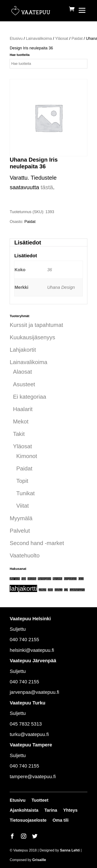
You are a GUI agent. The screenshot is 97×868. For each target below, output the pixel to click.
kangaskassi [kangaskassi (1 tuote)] (70, 579)
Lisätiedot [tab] (28, 243)
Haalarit (23, 409)
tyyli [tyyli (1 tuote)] (66, 590)
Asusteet (24, 384)
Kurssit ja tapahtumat (36, 325)
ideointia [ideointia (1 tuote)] (32, 579)
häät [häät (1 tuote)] (24, 579)
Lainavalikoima (39, 38)
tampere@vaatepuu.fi (33, 777)
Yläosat (62, 38)
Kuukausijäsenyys (32, 337)
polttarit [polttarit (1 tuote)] (42, 590)
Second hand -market (37, 543)
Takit (19, 434)
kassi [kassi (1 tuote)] (81, 579)
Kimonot (27, 456)
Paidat (77, 38)
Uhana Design (61, 287)
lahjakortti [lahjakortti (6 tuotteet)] (23, 588)
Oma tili (61, 820)
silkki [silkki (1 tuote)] (50, 590)
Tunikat (25, 493)
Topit (22, 481)
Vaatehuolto (25, 555)
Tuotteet (40, 800)
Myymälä (21, 518)
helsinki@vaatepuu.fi (32, 650)
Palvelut (20, 531)
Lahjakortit (23, 350)
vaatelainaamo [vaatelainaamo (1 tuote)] (77, 590)
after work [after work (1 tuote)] (15, 579)
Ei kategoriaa (29, 397)
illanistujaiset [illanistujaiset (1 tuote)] (44, 579)
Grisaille (39, 860)
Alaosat (22, 372)
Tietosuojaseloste (28, 820)
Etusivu (16, 38)
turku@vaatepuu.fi (29, 734)
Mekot (21, 421)
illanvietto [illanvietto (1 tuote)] (57, 579)
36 (50, 270)
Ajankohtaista (24, 810)
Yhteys (70, 810)
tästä (47, 187)
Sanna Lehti (70, 850)
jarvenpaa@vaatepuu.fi (34, 692)
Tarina (51, 810)
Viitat (22, 506)
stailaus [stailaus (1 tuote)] (59, 590)
